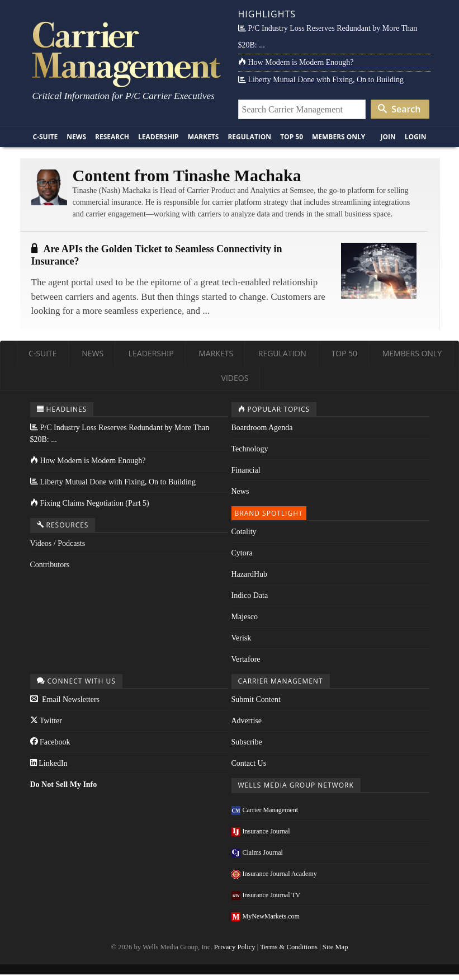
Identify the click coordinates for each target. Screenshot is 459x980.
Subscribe (247, 742)
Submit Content (256, 699)
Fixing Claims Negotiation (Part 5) (90, 503)
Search (399, 109)
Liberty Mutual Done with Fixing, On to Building (321, 80)
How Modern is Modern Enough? (296, 62)
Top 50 (292, 137)
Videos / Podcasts (58, 543)
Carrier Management (265, 810)
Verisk (242, 638)
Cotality (244, 532)
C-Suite (46, 137)
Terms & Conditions (289, 947)
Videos (235, 378)
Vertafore (246, 659)
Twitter (46, 721)
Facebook (50, 742)
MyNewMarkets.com (266, 916)
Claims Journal (257, 852)
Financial (246, 470)
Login (416, 137)
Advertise (247, 721)
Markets (204, 137)
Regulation (249, 137)
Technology (250, 449)
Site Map (335, 947)
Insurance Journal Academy (274, 874)
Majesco (245, 617)
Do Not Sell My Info (64, 785)
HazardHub (250, 574)
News (76, 137)
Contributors (50, 565)
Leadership (158, 137)
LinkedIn (49, 763)
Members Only (339, 137)
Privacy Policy (235, 947)
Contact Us (249, 763)
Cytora (242, 553)
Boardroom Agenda (262, 428)
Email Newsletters (65, 699)
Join (388, 137)
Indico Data (250, 595)
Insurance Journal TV (266, 895)
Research (112, 137)
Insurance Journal (261, 831)
